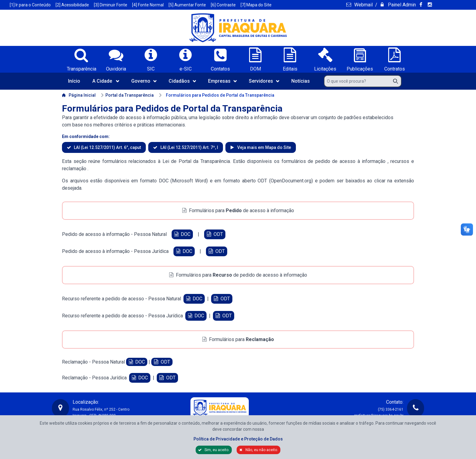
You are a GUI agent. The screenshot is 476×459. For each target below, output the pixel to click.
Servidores (264, 81)
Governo (144, 81)
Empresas (222, 81)
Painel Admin (401, 5)
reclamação (75, 169)
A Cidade (106, 81)
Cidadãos (182, 81)
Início (74, 81)
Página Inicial (79, 95)
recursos (401, 161)
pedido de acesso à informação (351, 161)
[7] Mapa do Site (256, 5)
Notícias (301, 81)
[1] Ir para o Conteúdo (30, 5)
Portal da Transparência (127, 95)
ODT (215, 234)
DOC (182, 234)
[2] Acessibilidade (72, 5)
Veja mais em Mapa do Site (264, 147)
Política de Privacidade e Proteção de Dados (238, 439)
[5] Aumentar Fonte (187, 5)
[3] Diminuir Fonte (111, 5)
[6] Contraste (223, 5)
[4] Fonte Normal (148, 5)
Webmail (363, 5)
